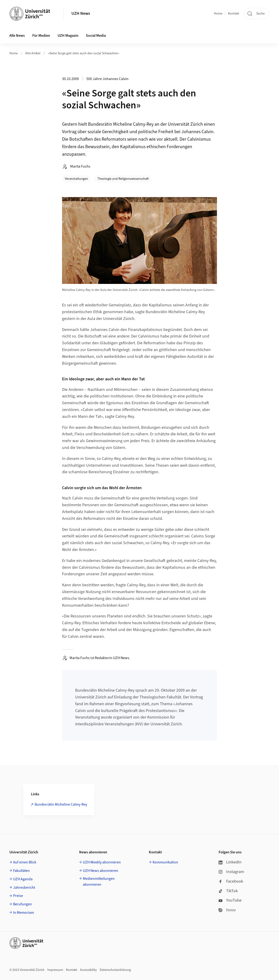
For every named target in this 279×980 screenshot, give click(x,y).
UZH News (81, 13)
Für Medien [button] (41, 36)
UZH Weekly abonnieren (102, 862)
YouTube (230, 900)
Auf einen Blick (25, 862)
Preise (18, 896)
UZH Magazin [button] (68, 36)
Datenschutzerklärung (115, 970)
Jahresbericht (24, 888)
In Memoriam (24, 913)
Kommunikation (165, 862)
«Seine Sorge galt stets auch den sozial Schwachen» (84, 53)
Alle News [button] (17, 36)
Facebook (231, 881)
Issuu (227, 910)
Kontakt (234, 14)
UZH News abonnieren (101, 871)
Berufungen (22, 904)
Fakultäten (21, 871)
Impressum (55, 970)
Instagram (231, 872)
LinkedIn (230, 862)
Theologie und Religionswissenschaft (123, 179)
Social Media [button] (96, 36)
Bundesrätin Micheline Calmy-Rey (61, 804)
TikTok (228, 891)
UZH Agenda (23, 879)
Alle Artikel (33, 53)
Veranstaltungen (76, 179)
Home (218, 14)
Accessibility (88, 970)
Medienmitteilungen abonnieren (99, 882)
